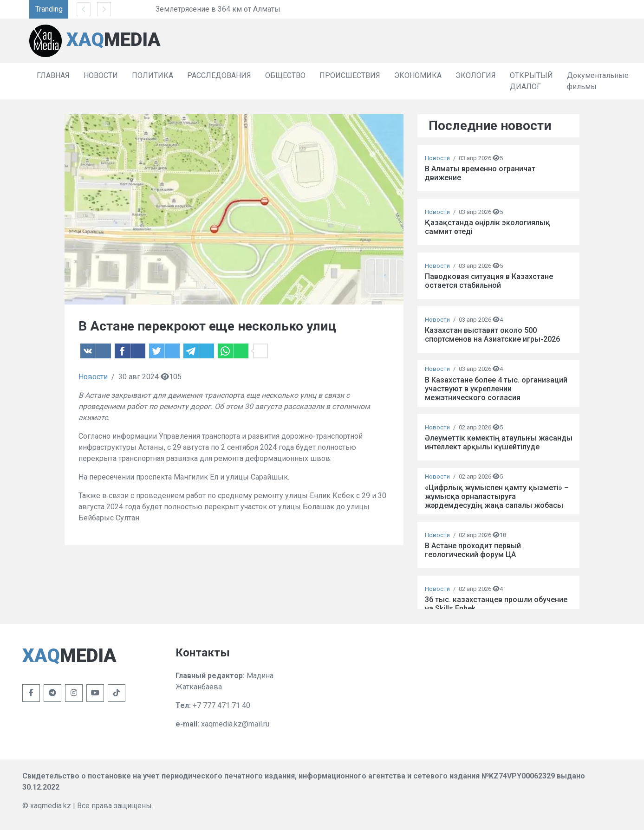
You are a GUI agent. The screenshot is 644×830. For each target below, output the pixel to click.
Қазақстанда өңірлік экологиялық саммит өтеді (488, 227)
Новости (93, 377)
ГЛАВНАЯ (53, 75)
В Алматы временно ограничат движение (480, 173)
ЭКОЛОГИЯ (476, 75)
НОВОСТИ (101, 75)
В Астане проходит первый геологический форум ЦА (473, 550)
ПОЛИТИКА (153, 75)
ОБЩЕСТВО (285, 75)
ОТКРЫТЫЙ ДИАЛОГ (531, 81)
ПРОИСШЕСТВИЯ (350, 75)
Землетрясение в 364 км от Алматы (258, 9)
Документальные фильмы (598, 81)
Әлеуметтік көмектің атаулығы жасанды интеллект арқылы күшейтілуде (499, 442)
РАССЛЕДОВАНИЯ (219, 75)
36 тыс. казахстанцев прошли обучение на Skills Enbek (496, 604)
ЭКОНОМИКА (418, 75)
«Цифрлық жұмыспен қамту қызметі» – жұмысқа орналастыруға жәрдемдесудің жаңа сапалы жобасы (497, 496)
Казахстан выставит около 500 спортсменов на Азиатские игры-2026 (492, 335)
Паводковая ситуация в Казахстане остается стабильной (489, 281)
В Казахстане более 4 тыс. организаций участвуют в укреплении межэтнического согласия (496, 389)
